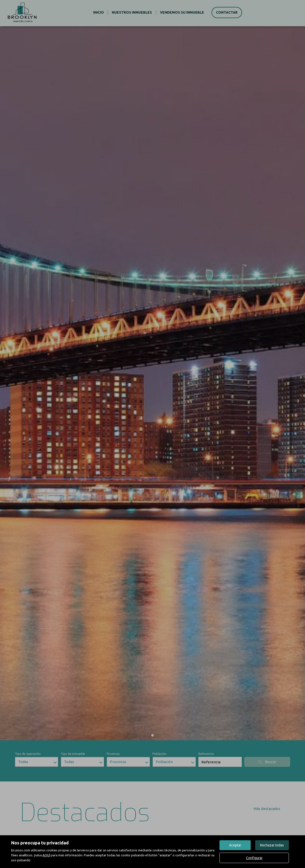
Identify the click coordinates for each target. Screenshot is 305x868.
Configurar (254, 858)
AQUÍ (46, 855)
